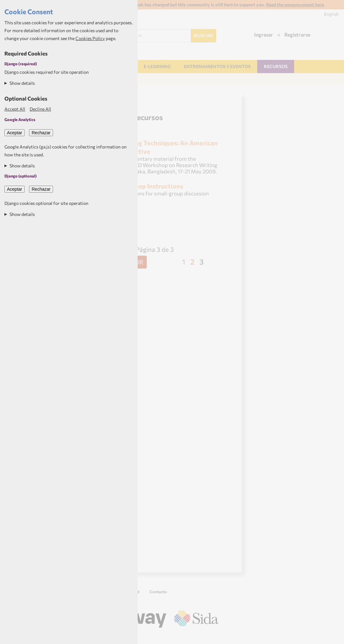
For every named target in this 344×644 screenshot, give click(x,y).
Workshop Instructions (149, 186)
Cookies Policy (90, 38)
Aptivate (213, 637)
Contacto (158, 592)
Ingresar (264, 35)
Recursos (276, 66)
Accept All (15, 109)
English (331, 14)
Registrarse (297, 35)
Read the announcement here (295, 5)
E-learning (157, 66)
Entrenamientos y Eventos (217, 66)
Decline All (40, 109)
